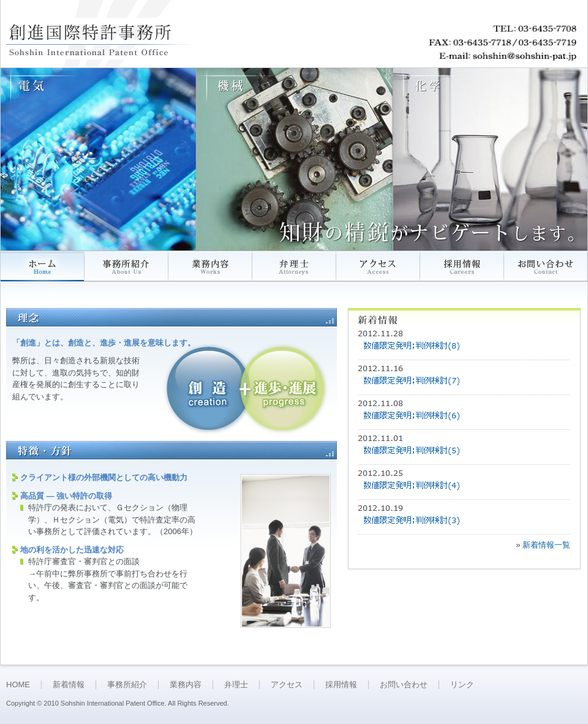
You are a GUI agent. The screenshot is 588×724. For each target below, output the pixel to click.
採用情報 (341, 684)
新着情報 (69, 684)
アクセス (287, 684)
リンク (462, 684)
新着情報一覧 (546, 545)
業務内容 (186, 684)
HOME (18, 684)
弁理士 (236, 684)
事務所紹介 (127, 684)
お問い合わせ (404, 684)
